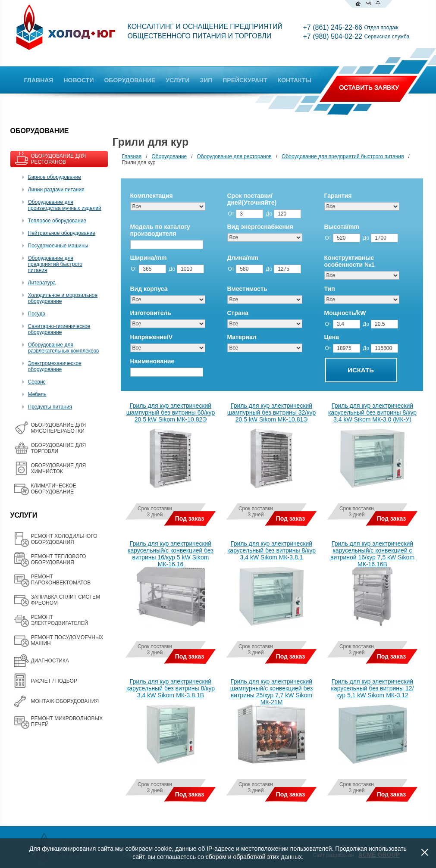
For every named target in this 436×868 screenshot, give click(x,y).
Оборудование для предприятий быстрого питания (55, 264)
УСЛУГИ (177, 80)
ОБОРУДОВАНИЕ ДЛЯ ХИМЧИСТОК (59, 468)
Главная (132, 156)
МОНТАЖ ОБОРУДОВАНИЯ (65, 701)
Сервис (37, 382)
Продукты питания (50, 407)
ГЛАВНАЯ (39, 80)
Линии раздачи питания (56, 190)
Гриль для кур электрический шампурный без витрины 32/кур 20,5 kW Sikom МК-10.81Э (271, 412)
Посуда (37, 314)
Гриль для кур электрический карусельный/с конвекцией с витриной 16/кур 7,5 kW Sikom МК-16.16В (372, 554)
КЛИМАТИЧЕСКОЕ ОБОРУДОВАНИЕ (54, 489)
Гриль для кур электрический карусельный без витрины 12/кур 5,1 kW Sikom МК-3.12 (372, 688)
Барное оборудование (55, 177)
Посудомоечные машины (58, 246)
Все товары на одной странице (124, 821)
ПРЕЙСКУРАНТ (245, 80)
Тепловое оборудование (57, 221)
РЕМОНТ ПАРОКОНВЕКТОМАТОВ (61, 580)
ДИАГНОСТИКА (50, 661)
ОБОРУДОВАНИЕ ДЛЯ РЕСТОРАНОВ (59, 159)
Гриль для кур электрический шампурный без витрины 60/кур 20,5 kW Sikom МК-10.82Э (171, 412)
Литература (42, 283)
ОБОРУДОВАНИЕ (130, 80)
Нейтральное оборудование (62, 233)
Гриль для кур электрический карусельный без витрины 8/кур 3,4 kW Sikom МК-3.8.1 (271, 550)
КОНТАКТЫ (295, 80)
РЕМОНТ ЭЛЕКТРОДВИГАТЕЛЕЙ (60, 620)
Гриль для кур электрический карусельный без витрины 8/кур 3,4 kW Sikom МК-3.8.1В (171, 688)
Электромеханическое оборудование (55, 366)
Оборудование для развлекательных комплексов (64, 348)
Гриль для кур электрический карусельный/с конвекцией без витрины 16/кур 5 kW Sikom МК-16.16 (171, 554)
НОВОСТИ (78, 80)
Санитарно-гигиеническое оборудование (59, 329)
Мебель (37, 394)
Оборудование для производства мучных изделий (65, 205)
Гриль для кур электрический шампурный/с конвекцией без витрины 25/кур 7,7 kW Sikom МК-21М (271, 692)
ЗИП (206, 80)
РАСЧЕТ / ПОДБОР (54, 681)
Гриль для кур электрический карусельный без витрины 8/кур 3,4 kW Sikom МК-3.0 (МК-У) (372, 412)
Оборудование (169, 156)
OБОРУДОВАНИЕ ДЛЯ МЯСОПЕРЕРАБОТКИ (59, 428)
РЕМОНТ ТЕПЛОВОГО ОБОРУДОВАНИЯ (59, 559)
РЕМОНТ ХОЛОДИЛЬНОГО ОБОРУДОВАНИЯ (64, 539)
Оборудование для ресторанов (234, 156)
